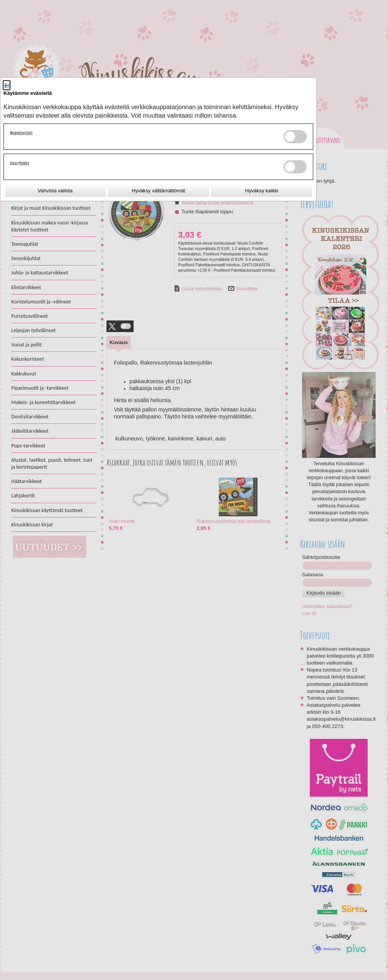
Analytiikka (20, 163)
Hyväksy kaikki (262, 191)
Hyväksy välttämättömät (158, 191)
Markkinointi (21, 133)
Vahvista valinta (55, 191)
